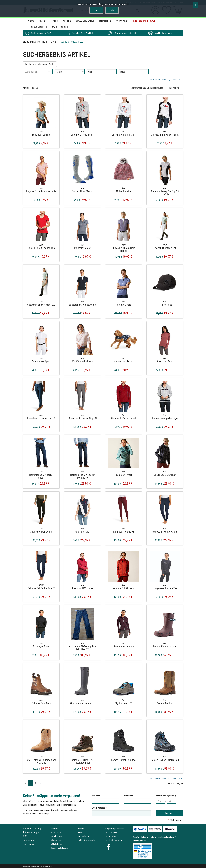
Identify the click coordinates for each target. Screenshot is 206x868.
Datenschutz (29, 844)
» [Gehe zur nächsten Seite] (41, 783)
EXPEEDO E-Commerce (46, 866)
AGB (25, 836)
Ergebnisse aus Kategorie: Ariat (40, 64)
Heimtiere (105, 21)
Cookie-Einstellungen (59, 848)
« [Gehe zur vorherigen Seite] (26, 783)
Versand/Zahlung (32, 829)
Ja (96, 10)
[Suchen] (49, 72)
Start (54, 42)
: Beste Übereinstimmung (148, 88)
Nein (112, 10)
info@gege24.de (117, 840)
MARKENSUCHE (60, 27)
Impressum (29, 840)
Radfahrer (122, 21)
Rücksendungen (31, 832)
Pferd (54, 21)
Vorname (96, 795)
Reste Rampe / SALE (144, 21)
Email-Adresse (99, 808)
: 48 (175, 88)
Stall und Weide (85, 21)
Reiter (42, 21)
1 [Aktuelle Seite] (31, 783)
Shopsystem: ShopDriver (30, 866)
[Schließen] (195, 5)
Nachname (129, 795)
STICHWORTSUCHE (38, 27)
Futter (67, 21)
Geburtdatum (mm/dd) (166, 795)
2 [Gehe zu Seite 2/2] (36, 783)
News (31, 21)
